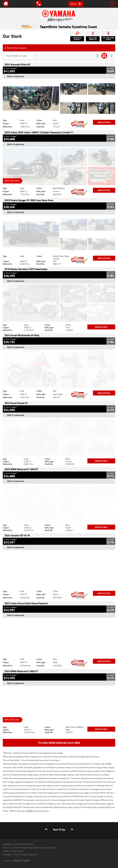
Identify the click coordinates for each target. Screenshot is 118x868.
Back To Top (59, 829)
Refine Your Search (15, 48)
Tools (76, 4)
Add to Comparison (16, 76)
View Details (104, 122)
